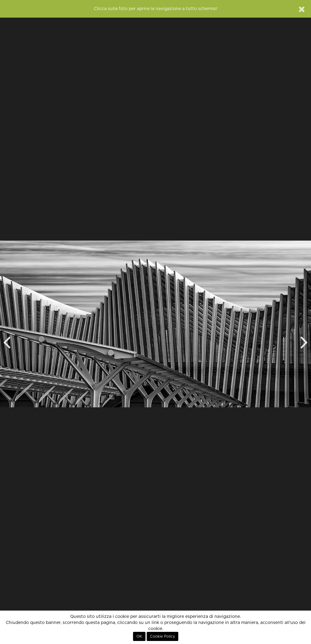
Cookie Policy (162, 636)
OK (139, 636)
